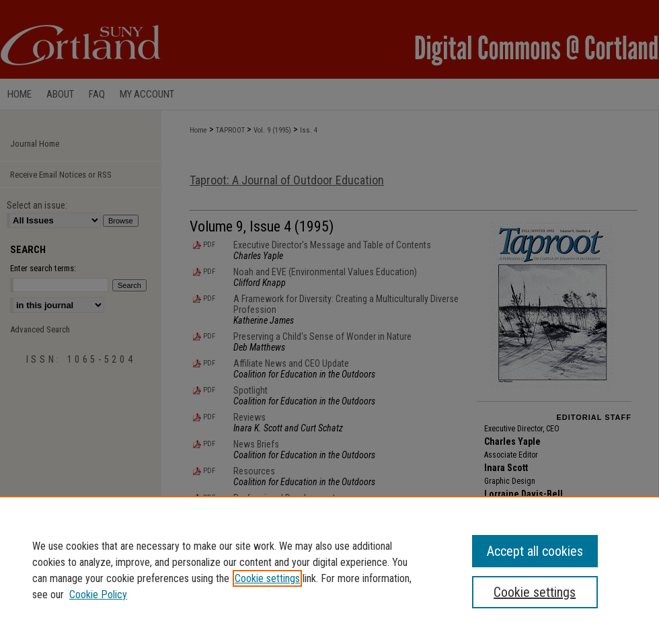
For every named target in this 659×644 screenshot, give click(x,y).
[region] (329, 570)
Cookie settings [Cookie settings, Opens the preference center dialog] (535, 592)
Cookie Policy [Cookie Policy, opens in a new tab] (98, 595)
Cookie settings (267, 578)
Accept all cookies (535, 551)
